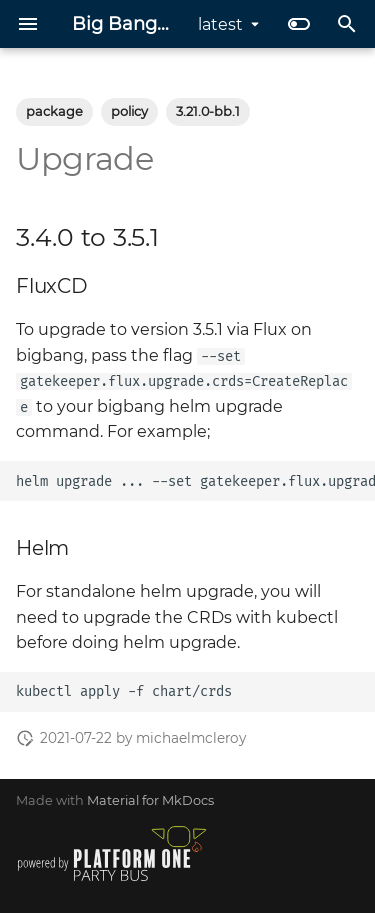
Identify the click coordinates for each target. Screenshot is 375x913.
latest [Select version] (220, 24)
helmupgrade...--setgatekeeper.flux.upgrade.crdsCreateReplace (195, 481)
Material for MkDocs (150, 800)
